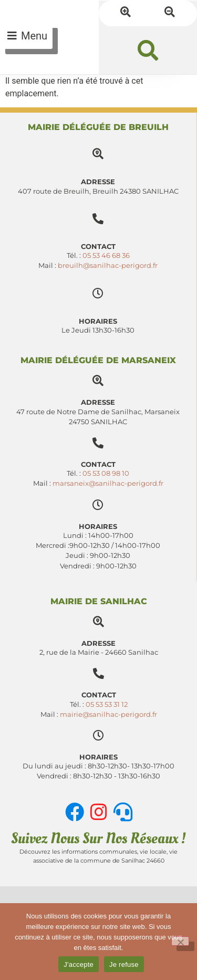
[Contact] (98, 443)
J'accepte (79, 964)
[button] (148, 50)
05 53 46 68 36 (106, 256)
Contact (98, 464)
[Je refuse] (180, 941)
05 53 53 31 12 (107, 704)
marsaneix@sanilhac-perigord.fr (108, 483)
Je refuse (124, 964)
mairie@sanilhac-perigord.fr (108, 714)
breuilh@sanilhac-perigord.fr (108, 266)
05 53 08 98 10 (106, 473)
